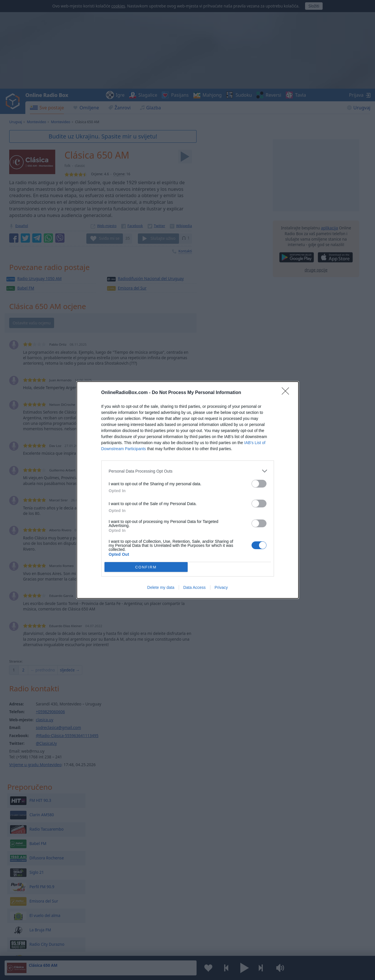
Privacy (221, 587)
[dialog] (188, 490)
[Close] (287, 393)
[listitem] (188, 471)
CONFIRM (146, 567)
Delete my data (161, 587)
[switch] (259, 484)
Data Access (195, 587)
